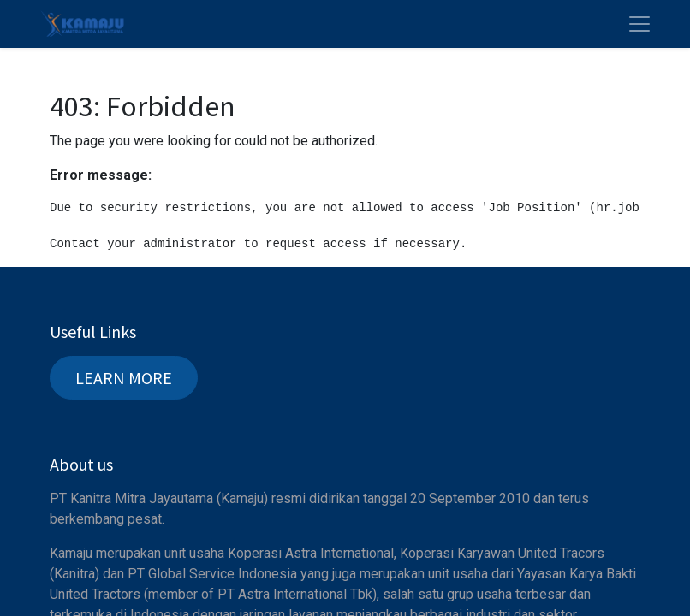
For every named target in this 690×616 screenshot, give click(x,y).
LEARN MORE (124, 378)
